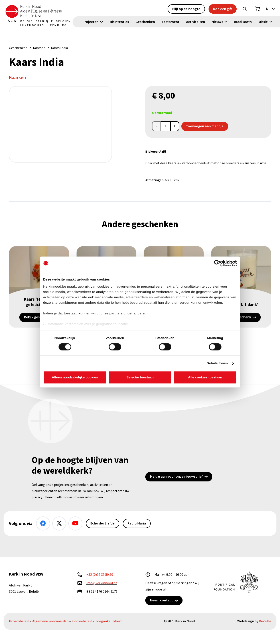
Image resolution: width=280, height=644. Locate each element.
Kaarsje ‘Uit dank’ (241, 305)
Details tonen (217, 363)
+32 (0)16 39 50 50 (100, 575)
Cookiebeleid (82, 621)
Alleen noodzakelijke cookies (75, 377)
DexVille (265, 621)
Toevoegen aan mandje (205, 126)
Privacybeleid (19, 621)
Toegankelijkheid (108, 621)
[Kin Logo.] (39, 16)
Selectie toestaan (140, 377)
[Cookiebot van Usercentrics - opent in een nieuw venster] (217, 263)
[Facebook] (43, 523)
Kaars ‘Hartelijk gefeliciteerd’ (39, 302)
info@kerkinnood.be (102, 583)
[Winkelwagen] (258, 9)
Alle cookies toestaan (205, 377)
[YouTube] (75, 523)
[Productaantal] (166, 126)
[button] (245, 9)
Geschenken (18, 48)
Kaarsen (39, 48)
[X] (59, 523)
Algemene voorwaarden (50, 621)
